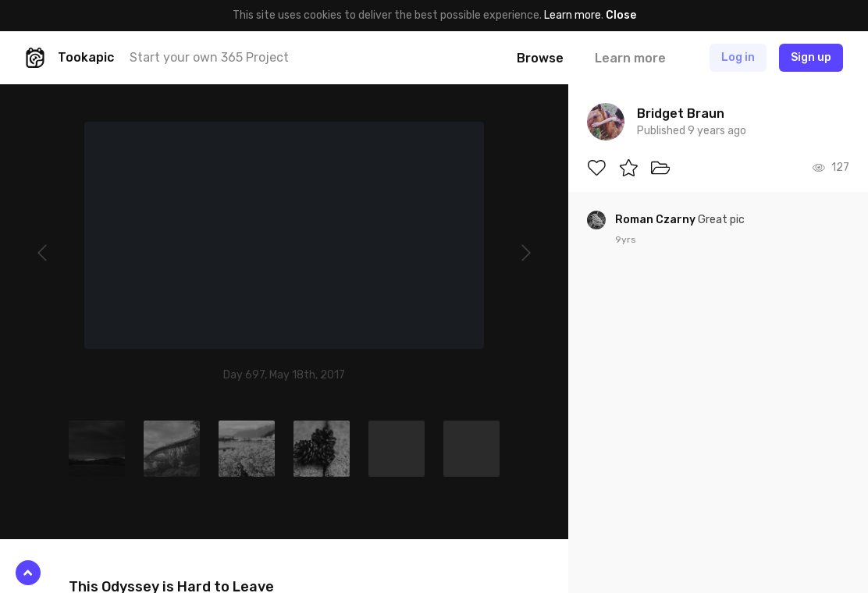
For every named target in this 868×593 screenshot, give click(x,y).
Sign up (811, 57)
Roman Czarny (656, 220)
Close (621, 15)
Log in (738, 57)
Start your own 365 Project (209, 57)
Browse (540, 58)
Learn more (573, 15)
